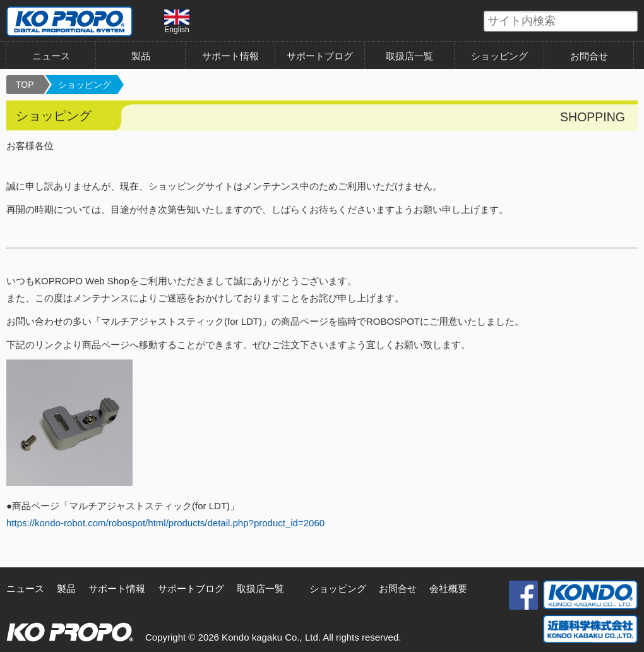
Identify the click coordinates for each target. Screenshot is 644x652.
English (177, 21)
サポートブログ (320, 56)
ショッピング (499, 56)
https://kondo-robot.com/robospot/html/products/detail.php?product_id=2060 (165, 523)
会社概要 (448, 589)
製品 (141, 56)
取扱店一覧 (409, 56)
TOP (25, 85)
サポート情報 (230, 56)
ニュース (51, 56)
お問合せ (589, 56)
